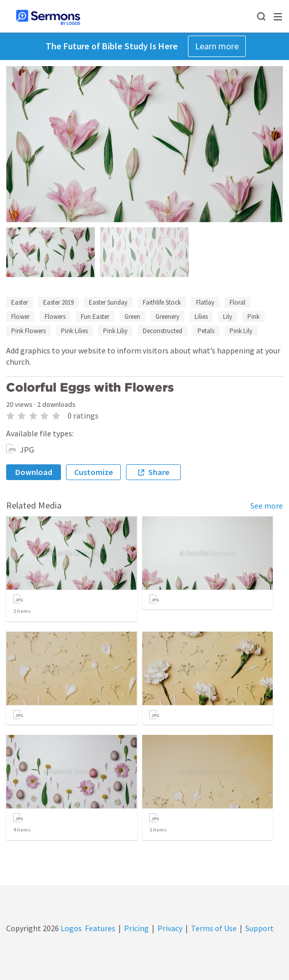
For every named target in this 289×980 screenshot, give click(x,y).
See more (267, 506)
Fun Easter (95, 317)
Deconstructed (163, 331)
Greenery (167, 317)
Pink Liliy (115, 331)
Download (34, 472)
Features (100, 928)
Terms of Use (214, 928)
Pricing (136, 928)
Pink (253, 317)
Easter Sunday (108, 302)
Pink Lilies (74, 331)
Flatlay (205, 302)
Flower (20, 317)
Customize (93, 472)
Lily (228, 317)
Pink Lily (241, 331)
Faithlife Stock (162, 302)
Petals (206, 331)
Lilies (201, 317)
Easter (20, 302)
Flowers (55, 317)
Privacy (170, 928)
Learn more (217, 46)
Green (132, 317)
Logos (70, 928)
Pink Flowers (28, 331)
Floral (237, 302)
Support (260, 928)
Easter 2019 (58, 302)
